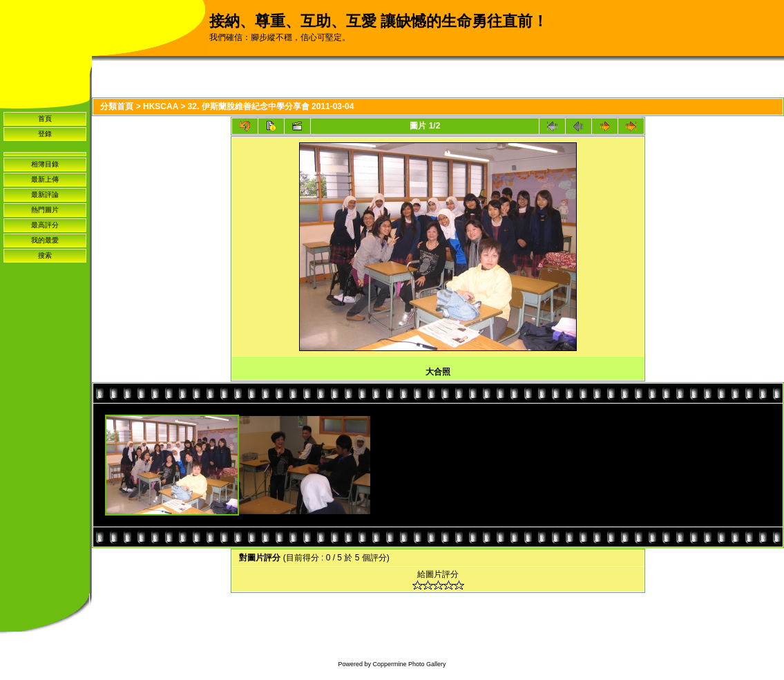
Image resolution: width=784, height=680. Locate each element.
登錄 (45, 134)
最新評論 (45, 195)
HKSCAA (161, 106)
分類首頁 (117, 106)
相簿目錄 (45, 164)
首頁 (45, 119)
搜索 (45, 255)
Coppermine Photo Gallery (409, 664)
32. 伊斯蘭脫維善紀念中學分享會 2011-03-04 (271, 106)
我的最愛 (45, 240)
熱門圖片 (45, 210)
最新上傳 (45, 179)
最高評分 (45, 225)
